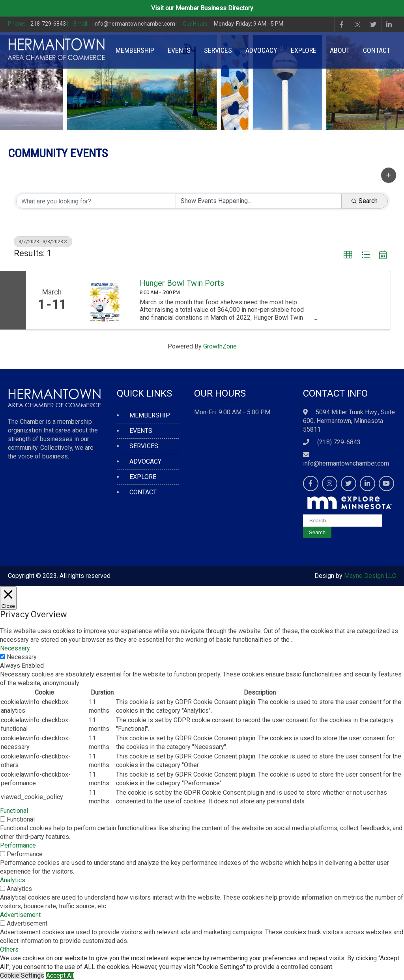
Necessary (22, 657)
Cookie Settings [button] (22, 975)
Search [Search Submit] (365, 201)
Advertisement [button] (20, 915)
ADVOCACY (261, 50)
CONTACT (377, 50)
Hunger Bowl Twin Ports (182, 283)
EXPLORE (304, 50)
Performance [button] (18, 845)
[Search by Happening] (259, 201)
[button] (389, 175)
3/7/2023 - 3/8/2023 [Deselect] (43, 242)
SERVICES (218, 50)
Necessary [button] (15, 648)
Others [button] (9, 949)
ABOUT (340, 50)
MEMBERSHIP (135, 50)
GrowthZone (220, 346)
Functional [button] (14, 811)
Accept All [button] (60, 975)
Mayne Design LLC (370, 576)
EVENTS (179, 50)
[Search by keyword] (96, 201)
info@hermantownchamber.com (346, 463)
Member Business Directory (214, 8)
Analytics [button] (13, 880)
